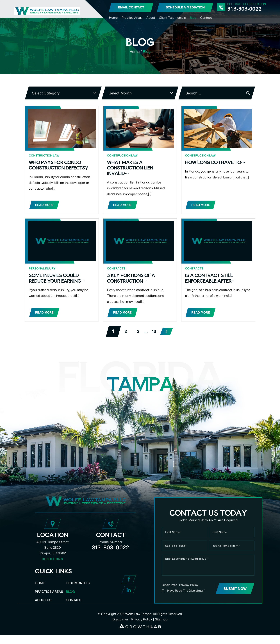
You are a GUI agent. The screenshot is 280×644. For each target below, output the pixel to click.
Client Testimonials (172, 17)
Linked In (129, 595)
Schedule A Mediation (185, 7)
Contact (206, 17)
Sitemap (162, 629)
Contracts (116, 269)
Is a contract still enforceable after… (212, 278)
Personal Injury (42, 269)
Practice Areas (132, 17)
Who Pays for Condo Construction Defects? (60, 165)
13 (154, 332)
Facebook (129, 584)
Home (113, 17)
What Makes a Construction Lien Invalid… (131, 168)
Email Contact (131, 7)
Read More (45, 205)
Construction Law (44, 155)
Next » (167, 332)
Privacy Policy (189, 594)
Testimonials (78, 588)
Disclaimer (169, 594)
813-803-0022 (244, 9)
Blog (193, 17)
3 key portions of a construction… (132, 278)
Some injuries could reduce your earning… (58, 278)
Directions (53, 564)
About (151, 17)
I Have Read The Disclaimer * (186, 600)
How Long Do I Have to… (216, 162)
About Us (43, 605)
